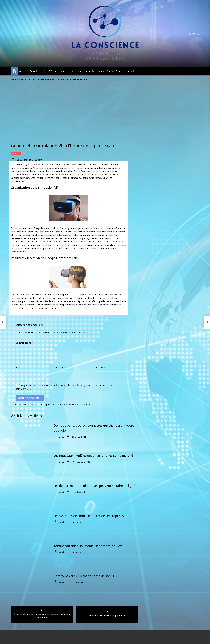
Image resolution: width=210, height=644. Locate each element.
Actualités (35, 71)
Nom (19, 367)
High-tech (75, 71)
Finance (63, 71)
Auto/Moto (50, 71)
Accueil (23, 71)
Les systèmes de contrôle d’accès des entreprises (89, 516)
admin (19, 160)
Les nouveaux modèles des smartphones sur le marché (93, 455)
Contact (130, 71)
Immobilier (90, 71)
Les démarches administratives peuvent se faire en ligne (94, 486)
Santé (110, 71)
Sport (119, 71)
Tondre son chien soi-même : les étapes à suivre (88, 546)
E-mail (60, 367)
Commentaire (24, 343)
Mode (101, 71)
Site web (101, 367)
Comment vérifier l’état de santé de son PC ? (86, 576)
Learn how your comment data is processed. (73, 405)
